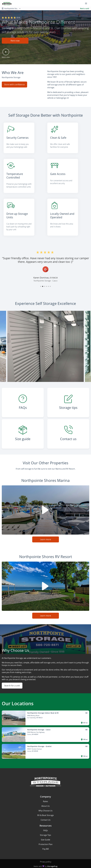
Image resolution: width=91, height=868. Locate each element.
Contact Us (46, 817)
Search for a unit (12, 682)
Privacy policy (46, 859)
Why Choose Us (45, 808)
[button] (15, 42)
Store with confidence (14, 84)
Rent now (15, 41)
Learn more (45, 536)
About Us (45, 803)
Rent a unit (85, 8)
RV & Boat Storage (45, 812)
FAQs (45, 827)
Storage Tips (45, 832)
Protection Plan (46, 841)
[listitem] (24, 139)
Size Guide (45, 837)
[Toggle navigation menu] (87, 3)
